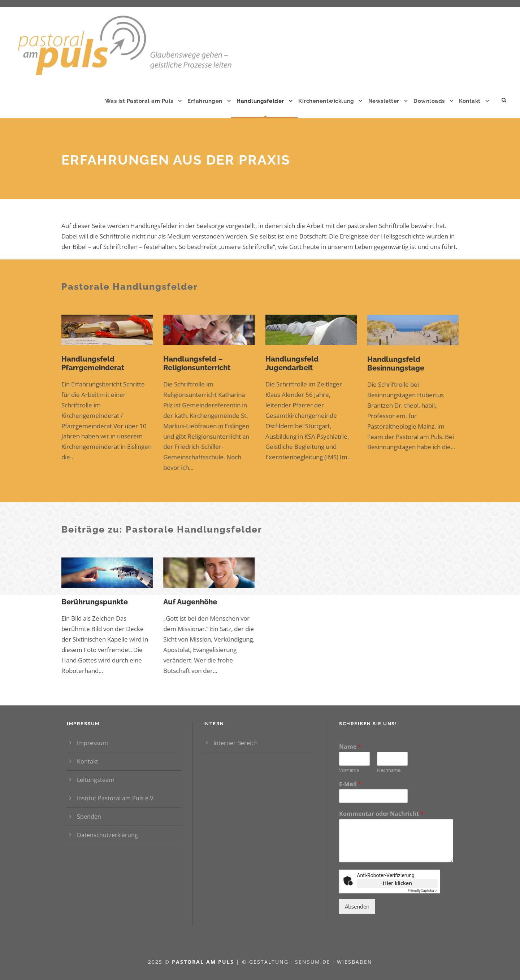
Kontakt (470, 101)
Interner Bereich (236, 743)
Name (350, 747)
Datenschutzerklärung (107, 835)
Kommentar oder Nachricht (381, 814)
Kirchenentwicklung (326, 101)
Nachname (389, 770)
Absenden (357, 906)
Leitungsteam (96, 780)
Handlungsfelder (260, 101)
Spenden (89, 817)
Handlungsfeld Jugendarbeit (292, 365)
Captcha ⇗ (423, 891)
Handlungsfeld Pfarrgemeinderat (93, 363)
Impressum (92, 743)
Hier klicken (397, 883)
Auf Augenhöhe (190, 602)
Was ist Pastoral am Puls (139, 101)
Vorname (349, 770)
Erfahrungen (205, 101)
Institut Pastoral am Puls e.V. (116, 798)
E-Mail (350, 784)
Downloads (429, 101)
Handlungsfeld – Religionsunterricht (197, 363)
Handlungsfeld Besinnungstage (396, 368)
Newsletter (384, 101)
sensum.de (314, 962)
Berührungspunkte (95, 602)
